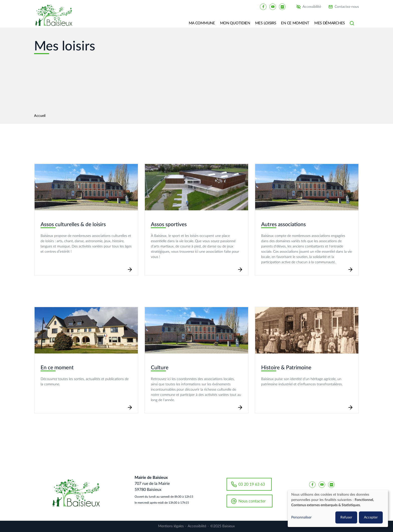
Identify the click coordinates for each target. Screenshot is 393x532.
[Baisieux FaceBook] (263, 7)
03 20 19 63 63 (252, 484)
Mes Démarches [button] (330, 23)
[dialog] (338, 508)
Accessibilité (312, 7)
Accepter (371, 517)
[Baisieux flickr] (282, 7)
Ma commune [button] (202, 23)
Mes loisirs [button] (266, 23)
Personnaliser (301, 517)
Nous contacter (252, 501)
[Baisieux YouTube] (273, 7)
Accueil (40, 116)
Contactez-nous (347, 7)
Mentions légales (171, 526)
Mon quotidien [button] (235, 23)
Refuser (346, 517)
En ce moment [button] (295, 23)
